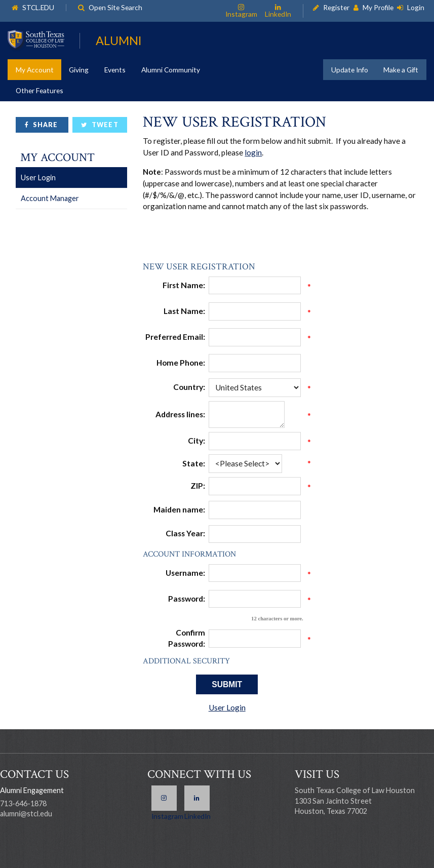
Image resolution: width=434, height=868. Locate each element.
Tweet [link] (105, 125)
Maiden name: (179, 509)
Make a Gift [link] (401, 70)
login (253, 152)
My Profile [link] (378, 8)
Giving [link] (79, 70)
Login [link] (416, 8)
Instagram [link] (241, 14)
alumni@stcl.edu (26, 814)
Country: (189, 387)
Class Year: (185, 533)
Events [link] (115, 70)
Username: (185, 573)
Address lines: (180, 414)
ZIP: (198, 486)
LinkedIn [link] (278, 14)
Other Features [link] (40, 90)
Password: (187, 599)
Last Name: (184, 311)
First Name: (184, 285)
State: (194, 463)
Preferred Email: (175, 337)
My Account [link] (35, 70)
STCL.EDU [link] (38, 8)
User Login (227, 707)
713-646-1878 (23, 803)
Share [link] (45, 125)
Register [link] (336, 8)
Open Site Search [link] (115, 8)
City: (196, 441)
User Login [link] (38, 177)
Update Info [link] (350, 70)
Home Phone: (181, 363)
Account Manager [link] (50, 198)
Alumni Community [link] (171, 70)
